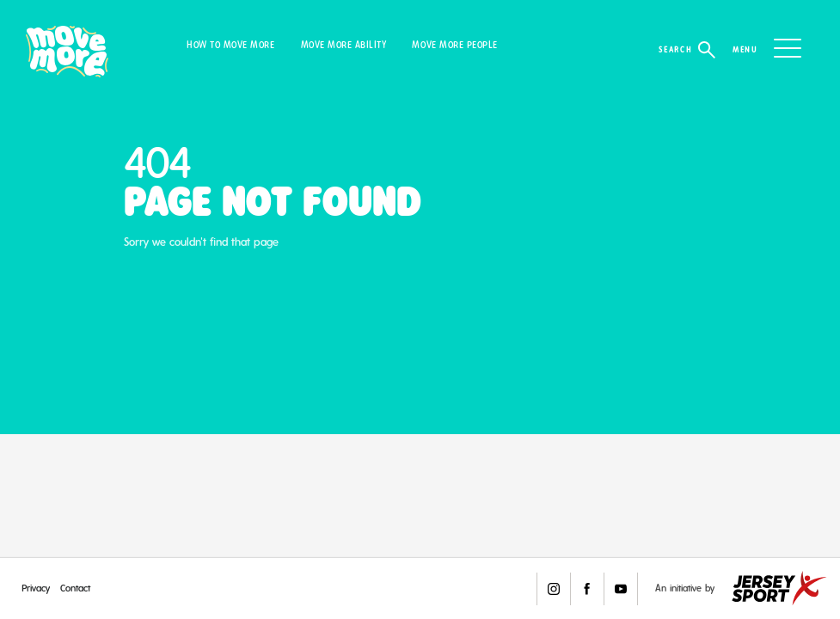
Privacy (36, 588)
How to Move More (230, 45)
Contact (75, 588)
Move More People (454, 45)
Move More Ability (344, 45)
